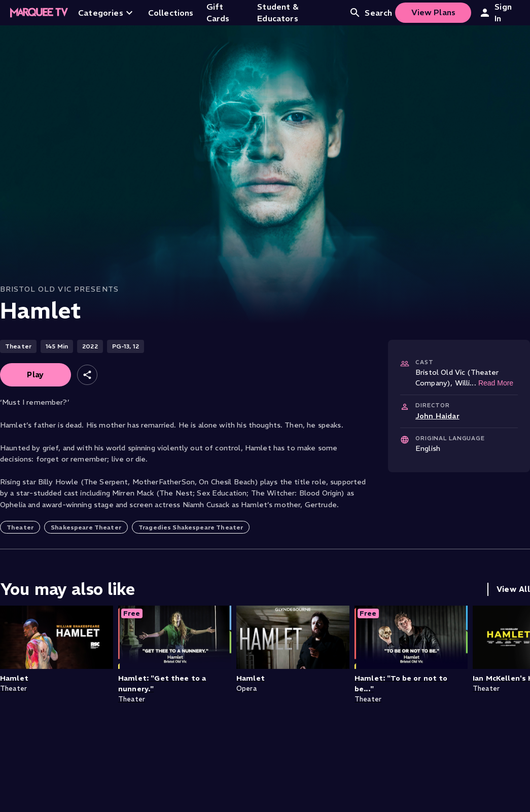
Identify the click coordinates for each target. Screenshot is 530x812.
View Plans (434, 12)
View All (513, 589)
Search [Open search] (370, 13)
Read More (496, 383)
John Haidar (437, 416)
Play (36, 375)
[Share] (87, 375)
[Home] (39, 13)
